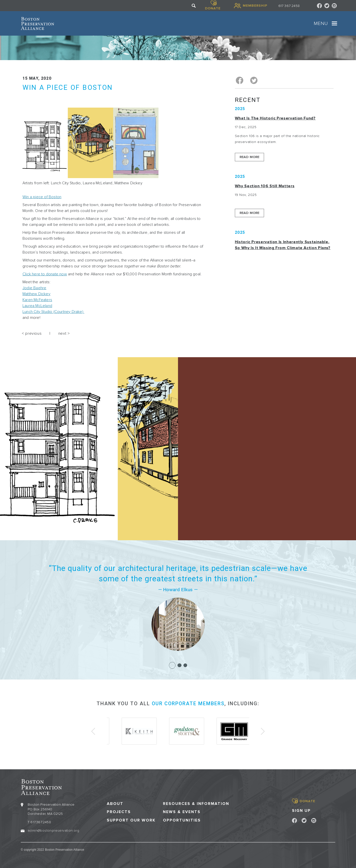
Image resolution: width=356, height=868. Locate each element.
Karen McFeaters (37, 300)
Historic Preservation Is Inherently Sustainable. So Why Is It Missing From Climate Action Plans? (283, 245)
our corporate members (188, 704)
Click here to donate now (45, 274)
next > (64, 333)
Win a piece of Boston (42, 197)
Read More (250, 157)
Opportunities (182, 820)
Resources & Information (196, 804)
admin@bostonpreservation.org (53, 830)
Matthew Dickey (36, 294)
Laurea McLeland (37, 306)
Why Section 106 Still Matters (265, 186)
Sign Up (301, 810)
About (115, 804)
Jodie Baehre (34, 288)
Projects (119, 812)
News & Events (182, 812)
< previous (32, 333)
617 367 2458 (289, 6)
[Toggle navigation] (334, 23)
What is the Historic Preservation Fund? (275, 118)
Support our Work (131, 820)
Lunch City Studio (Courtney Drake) (53, 312)
